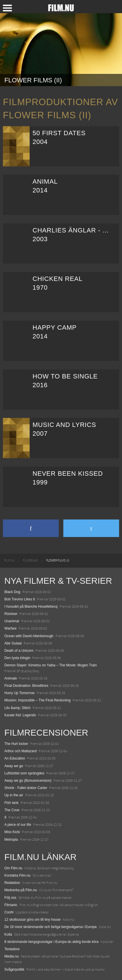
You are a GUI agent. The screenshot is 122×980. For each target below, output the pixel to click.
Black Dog (12, 592)
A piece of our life (18, 825)
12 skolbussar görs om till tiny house (32, 920)
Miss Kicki (12, 832)
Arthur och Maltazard (20, 751)
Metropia (11, 840)
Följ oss (10, 898)
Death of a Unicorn (19, 651)
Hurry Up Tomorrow (19, 693)
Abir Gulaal (13, 643)
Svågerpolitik (14, 969)
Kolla (8, 934)
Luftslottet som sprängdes (24, 773)
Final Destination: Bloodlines (26, 686)
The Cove (12, 810)
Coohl (9, 912)
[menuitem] (9, 561)
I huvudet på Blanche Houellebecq (31, 607)
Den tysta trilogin (17, 658)
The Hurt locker (16, 744)
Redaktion (12, 883)
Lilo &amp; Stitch (17, 708)
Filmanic (11, 905)
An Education (15, 758)
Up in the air (14, 795)
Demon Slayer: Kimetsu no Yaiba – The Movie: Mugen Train (51, 665)
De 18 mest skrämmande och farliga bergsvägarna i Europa (51, 927)
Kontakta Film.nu (17, 875)
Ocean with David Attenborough (29, 636)
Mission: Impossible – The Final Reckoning (37, 700)
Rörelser (11, 614)
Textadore (12, 949)
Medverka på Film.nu (21, 890)
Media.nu (11, 956)
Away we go (14, 766)
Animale (11, 678)
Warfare (10, 628)
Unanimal (12, 621)
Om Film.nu (13, 868)
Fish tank (11, 803)
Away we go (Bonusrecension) (28, 781)
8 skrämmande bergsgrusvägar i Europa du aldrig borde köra (51, 942)
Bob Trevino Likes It (20, 599)
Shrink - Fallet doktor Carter (26, 788)
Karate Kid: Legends (20, 715)
